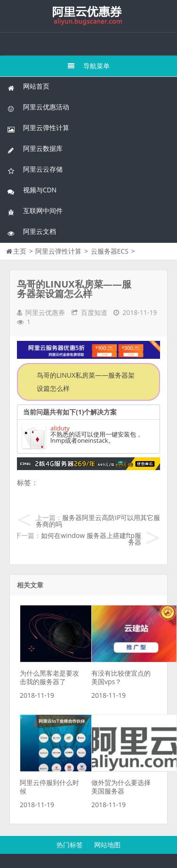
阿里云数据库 (35, 149)
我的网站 (88, 16)
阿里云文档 (32, 232)
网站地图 (107, 845)
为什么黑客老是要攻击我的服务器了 (49, 677)
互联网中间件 (35, 211)
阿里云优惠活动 (38, 107)
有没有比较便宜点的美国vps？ (121, 677)
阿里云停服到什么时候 (49, 787)
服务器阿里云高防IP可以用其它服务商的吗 (98, 521)
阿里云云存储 (35, 169)
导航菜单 (89, 66)
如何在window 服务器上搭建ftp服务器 (91, 539)
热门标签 (70, 845)
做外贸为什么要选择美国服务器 (121, 787)
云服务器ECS (110, 251)
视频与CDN (32, 190)
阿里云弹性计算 (38, 128)
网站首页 (28, 87)
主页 (20, 251)
